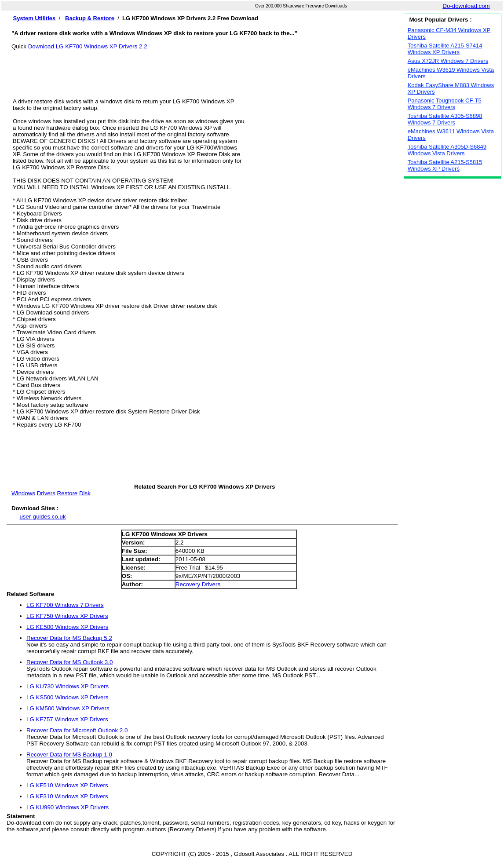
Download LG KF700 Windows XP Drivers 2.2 (88, 46)
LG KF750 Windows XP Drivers (67, 616)
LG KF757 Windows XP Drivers (67, 719)
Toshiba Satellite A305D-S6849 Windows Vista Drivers (447, 150)
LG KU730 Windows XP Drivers (68, 686)
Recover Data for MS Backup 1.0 (69, 755)
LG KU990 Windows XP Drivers (68, 807)
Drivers (46, 493)
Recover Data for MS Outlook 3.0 (69, 662)
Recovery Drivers (198, 584)
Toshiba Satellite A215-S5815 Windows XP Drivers (445, 165)
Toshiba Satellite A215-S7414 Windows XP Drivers (445, 49)
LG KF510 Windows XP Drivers (67, 785)
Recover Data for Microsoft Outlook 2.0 (77, 730)
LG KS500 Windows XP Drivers (67, 697)
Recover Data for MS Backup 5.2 (69, 638)
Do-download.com (466, 6)
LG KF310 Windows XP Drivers (67, 796)
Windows (23, 493)
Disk (85, 493)
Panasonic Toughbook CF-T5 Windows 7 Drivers (445, 104)
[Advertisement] (205, 69)
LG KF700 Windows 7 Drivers (65, 605)
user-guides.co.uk (42, 517)
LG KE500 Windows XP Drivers (67, 627)
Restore (68, 493)
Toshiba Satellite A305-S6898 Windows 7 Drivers (445, 119)
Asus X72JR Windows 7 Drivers (448, 61)
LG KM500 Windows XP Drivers (68, 708)
